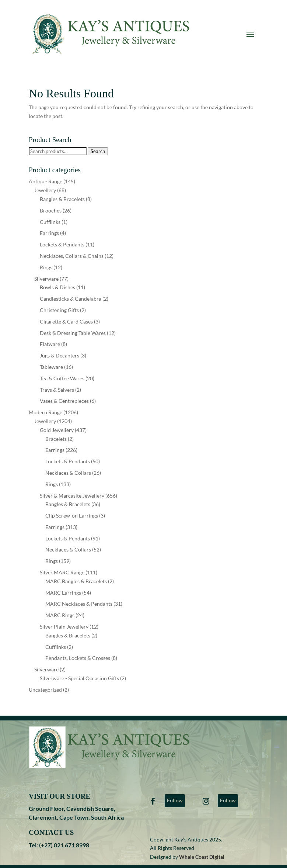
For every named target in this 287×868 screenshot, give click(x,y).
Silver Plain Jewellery (64, 627)
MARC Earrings (63, 593)
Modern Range (45, 412)
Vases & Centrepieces (64, 401)
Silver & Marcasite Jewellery (72, 496)
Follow (175, 800)
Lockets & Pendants (62, 244)
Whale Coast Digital (202, 857)
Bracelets (56, 439)
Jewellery (45, 190)
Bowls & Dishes (57, 287)
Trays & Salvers (57, 390)
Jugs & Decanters (59, 355)
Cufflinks (50, 222)
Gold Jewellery (57, 430)
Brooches (51, 210)
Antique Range (45, 181)
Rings (46, 267)
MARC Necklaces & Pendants (79, 604)
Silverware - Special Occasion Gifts (79, 678)
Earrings (49, 233)
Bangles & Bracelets (62, 199)
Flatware (50, 344)
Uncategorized (45, 690)
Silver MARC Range (62, 572)
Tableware (51, 367)
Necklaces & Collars (68, 473)
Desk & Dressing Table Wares (73, 333)
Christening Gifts (59, 310)
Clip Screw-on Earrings (72, 516)
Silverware (46, 279)
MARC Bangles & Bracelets (76, 581)
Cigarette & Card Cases (66, 321)
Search (98, 151)
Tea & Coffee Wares (62, 378)
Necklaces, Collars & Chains (72, 256)
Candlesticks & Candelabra (71, 299)
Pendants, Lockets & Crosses (78, 658)
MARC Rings (60, 615)
